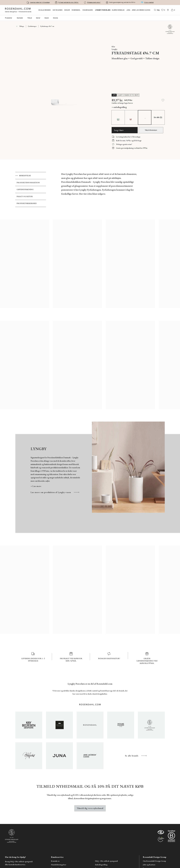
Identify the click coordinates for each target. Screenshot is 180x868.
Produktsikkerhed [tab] (27, 203)
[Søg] (156, 10)
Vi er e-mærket (149, 2)
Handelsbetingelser (59, 865)
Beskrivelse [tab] (25, 175)
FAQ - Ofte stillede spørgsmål (106, 861)
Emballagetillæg (101, 865)
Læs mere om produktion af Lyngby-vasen (55, 492)
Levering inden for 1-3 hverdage (40, 2)
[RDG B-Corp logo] (171, 837)
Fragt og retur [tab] (25, 196)
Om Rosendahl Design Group (154, 861)
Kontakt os (55, 861)
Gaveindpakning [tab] (25, 189)
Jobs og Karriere (149, 865)
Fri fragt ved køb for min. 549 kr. (68, 2)
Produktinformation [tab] (28, 182)
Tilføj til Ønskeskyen (151, 130)
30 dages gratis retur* (94, 2)
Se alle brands (136, 756)
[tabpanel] (100, 190)
